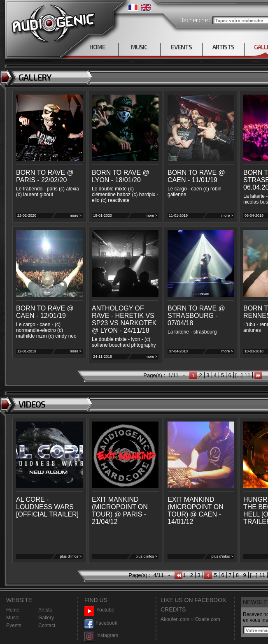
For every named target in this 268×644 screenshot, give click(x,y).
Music (13, 618)
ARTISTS (223, 47)
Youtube (99, 610)
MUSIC (139, 47)
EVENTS (181, 47)
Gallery (46, 618)
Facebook (101, 623)
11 (247, 375)
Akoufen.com (175, 619)
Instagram (101, 636)
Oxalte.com (208, 619)
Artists (45, 610)
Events (14, 625)
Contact (47, 625)
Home (13, 610)
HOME (97, 47)
